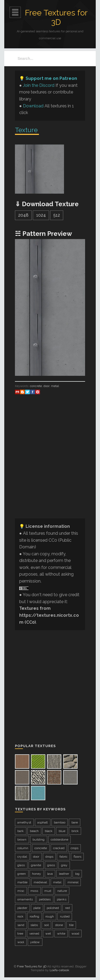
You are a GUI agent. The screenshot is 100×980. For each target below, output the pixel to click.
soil (46, 925)
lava (50, 874)
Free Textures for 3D (56, 17)
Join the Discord (39, 85)
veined (34, 934)
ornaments (25, 899)
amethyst (24, 822)
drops (49, 857)
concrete (36, 386)
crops (75, 848)
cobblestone (59, 840)
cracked (59, 848)
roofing (34, 916)
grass (51, 865)
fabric (63, 857)
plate (37, 908)
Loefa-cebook (59, 970)
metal (55, 386)
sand (21, 925)
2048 (23, 215)
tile (71, 925)
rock (20, 916)
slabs (34, 925)
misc (21, 891)
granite (36, 865)
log (77, 874)
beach (34, 831)
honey (37, 874)
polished (53, 908)
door (46, 386)
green (22, 874)
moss (34, 891)
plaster (22, 908)
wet (48, 934)
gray (64, 865)
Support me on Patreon (51, 78)
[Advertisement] (50, 464)
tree (20, 934)
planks (62, 899)
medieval (40, 882)
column (23, 848)
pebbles (45, 899)
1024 (41, 215)
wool (21, 942)
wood (75, 934)
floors (77, 857)
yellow (35, 942)
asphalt (43, 822)
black (49, 831)
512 (57, 215)
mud (48, 891)
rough (50, 916)
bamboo (60, 822)
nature (62, 891)
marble (22, 882)
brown (22, 840)
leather (64, 874)
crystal (22, 857)
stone (59, 925)
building (39, 840)
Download (33, 106)
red (67, 908)
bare (75, 822)
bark (21, 831)
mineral (73, 882)
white (61, 934)
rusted (65, 916)
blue (62, 831)
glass (21, 865)
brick (75, 831)
